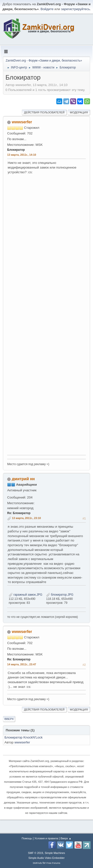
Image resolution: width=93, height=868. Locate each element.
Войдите (47, 9)
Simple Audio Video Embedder (46, 858)
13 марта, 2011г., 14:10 (22, 155)
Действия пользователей (44, 112)
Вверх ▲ (66, 838)
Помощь (27, 838)
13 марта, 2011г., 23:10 (26, 518)
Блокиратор (16, 150)
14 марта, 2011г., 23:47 (22, 664)
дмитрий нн (23, 479)
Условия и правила (46, 838)
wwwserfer (22, 122)
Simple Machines (55, 853)
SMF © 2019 (36, 853)
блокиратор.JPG (60, 595)
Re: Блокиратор (19, 513)
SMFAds (37, 863)
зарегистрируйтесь (76, 9)
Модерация (79, 112)
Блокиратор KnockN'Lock (24, 737)
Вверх (9, 719)
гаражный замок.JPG (26, 595)
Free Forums (53, 863)
